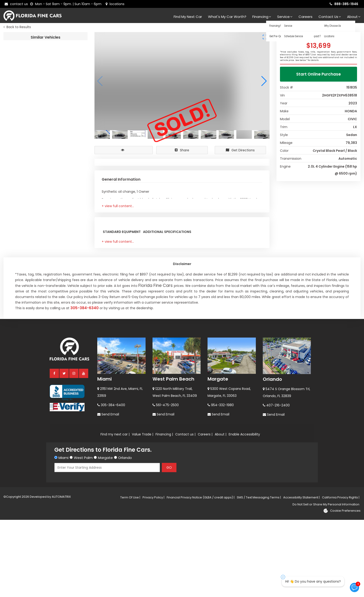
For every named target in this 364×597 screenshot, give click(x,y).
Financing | (164, 511)
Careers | (205, 511)
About (354, 17)
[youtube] (84, 450)
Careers (305, 17)
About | (221, 511)
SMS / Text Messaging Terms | (259, 575)
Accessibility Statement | (301, 575)
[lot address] (115, 4)
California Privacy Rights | (341, 575)
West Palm (83, 535)
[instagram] (74, 450)
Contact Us (330, 17)
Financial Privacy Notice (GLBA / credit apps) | (201, 575)
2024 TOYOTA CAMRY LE (67, 46)
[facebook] (55, 450)
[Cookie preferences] (342, 588)
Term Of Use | (130, 575)
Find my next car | (115, 511)
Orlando (272, 456)
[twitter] (64, 450)
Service (285, 17)
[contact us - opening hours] (67, 4)
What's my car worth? (227, 17)
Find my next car (188, 17)
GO (169, 545)
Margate (218, 456)
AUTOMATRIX (61, 574)
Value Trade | (143, 511)
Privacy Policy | (153, 575)
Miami (104, 456)
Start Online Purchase (318, 75)
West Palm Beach (173, 456)
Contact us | (185, 511)
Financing (262, 17)
